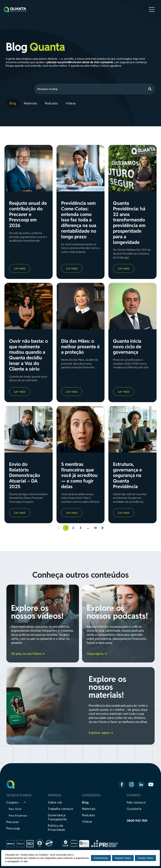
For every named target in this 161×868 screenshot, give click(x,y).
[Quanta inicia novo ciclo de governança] (132, 306)
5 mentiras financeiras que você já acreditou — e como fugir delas (79, 476)
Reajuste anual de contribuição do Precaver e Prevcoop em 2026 (28, 214)
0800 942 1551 (137, 821)
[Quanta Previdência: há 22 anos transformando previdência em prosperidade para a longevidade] (132, 168)
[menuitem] (14, 103)
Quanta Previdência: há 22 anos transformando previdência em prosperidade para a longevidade (129, 223)
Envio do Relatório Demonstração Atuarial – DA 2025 (24, 476)
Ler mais (20, 268)
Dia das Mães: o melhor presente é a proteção (80, 347)
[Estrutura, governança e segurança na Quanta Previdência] (132, 429)
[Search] (95, 89)
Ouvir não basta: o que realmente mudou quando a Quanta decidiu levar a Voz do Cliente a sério (28, 355)
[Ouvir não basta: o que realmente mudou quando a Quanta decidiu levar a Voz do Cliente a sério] (29, 306)
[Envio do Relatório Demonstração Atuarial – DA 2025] (29, 429)
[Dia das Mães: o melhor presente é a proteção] (81, 306)
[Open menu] (152, 9)
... (88, 528)
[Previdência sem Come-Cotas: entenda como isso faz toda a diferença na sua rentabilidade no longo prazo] (81, 168)
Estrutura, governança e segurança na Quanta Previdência (127, 476)
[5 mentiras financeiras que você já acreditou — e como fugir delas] (81, 429)
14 (95, 528)
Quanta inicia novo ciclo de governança (127, 347)
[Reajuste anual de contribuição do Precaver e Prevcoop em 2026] (29, 168)
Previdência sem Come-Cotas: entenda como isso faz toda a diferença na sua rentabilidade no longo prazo (79, 220)
